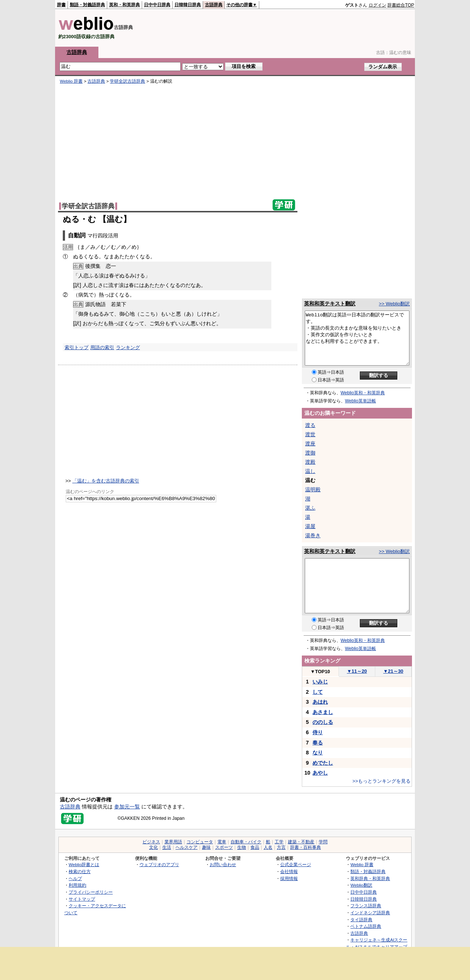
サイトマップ (82, 899)
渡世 (310, 434)
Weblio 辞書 (71, 81)
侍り (318, 732)
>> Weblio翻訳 (394, 304)
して (318, 692)
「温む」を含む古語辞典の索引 (106, 481)
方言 (281, 847)
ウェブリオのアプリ (159, 864)
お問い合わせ (223, 864)
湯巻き (313, 535)
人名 (268, 847)
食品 (255, 847)
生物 (242, 847)
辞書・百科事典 (305, 847)
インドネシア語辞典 (370, 913)
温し (310, 471)
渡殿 (310, 462)
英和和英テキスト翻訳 (330, 304)
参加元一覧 (127, 807)
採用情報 (289, 878)
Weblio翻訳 (361, 885)
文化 (153, 847)
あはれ (320, 702)
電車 (222, 842)
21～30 (393, 671)
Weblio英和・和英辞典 (363, 393)
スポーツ (224, 847)
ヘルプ (75, 878)
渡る (310, 425)
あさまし (323, 712)
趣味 (206, 847)
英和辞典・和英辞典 (370, 878)
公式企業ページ (296, 864)
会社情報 (289, 871)
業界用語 (173, 842)
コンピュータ (200, 842)
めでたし (323, 763)
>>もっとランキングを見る (382, 781)
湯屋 (310, 526)
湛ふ (310, 508)
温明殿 (313, 489)
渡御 (310, 453)
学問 (323, 842)
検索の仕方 (80, 871)
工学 (279, 842)
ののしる (323, 722)
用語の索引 (102, 347)
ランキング (128, 347)
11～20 (357, 671)
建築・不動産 (301, 842)
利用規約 (77, 885)
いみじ (320, 682)
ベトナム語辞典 (366, 926)
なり (318, 753)
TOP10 (320, 672)
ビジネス (151, 842)
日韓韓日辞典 (188, 5)
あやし (320, 773)
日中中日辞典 (157, 5)
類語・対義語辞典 (87, 5)
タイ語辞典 (361, 920)
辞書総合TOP (401, 5)
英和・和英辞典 (124, 5)
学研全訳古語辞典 (127, 81)
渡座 (310, 444)
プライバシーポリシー (91, 892)
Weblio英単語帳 (361, 401)
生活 (167, 847)
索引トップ (77, 347)
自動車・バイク (246, 842)
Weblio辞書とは (84, 864)
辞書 (61, 5)
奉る (318, 743)
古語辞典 (214, 5)
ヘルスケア (187, 847)
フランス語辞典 (366, 906)
